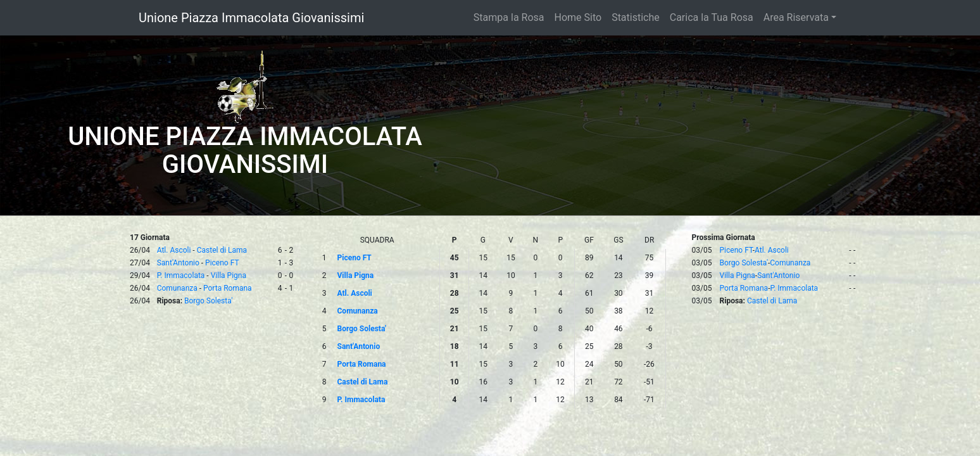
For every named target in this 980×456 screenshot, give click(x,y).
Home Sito (578, 17)
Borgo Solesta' (208, 301)
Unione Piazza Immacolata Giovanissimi (251, 18)
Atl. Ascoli (174, 250)
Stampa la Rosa (509, 17)
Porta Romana (228, 288)
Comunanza (177, 288)
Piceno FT (222, 263)
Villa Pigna (229, 275)
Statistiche (636, 17)
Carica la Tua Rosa (712, 17)
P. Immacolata (181, 275)
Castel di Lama (222, 250)
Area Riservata (796, 17)
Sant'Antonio (178, 263)
